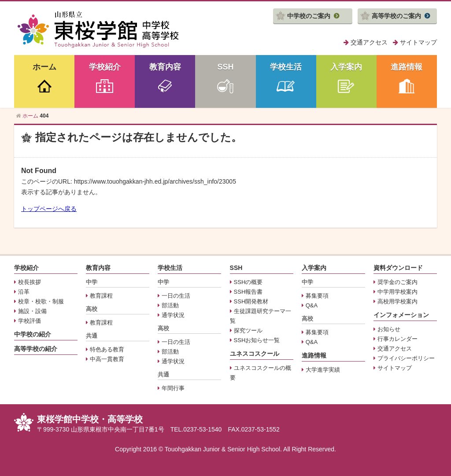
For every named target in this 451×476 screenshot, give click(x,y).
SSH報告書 (248, 292)
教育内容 (165, 67)
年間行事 (173, 388)
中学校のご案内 (309, 16)
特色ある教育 (107, 349)
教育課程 (101, 296)
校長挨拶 (30, 282)
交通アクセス (369, 42)
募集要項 (317, 296)
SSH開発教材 (251, 301)
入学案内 (346, 67)
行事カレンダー (397, 339)
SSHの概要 (248, 282)
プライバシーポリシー (406, 358)
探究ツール (248, 330)
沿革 (24, 292)
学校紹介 (105, 67)
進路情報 (407, 67)
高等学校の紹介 (36, 349)
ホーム (44, 67)
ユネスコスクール (255, 354)
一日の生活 (176, 296)
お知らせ (389, 329)
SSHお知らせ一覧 (257, 340)
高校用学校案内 (397, 301)
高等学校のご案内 (396, 16)
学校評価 (30, 321)
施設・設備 (32, 311)
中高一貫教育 (107, 359)
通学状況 (173, 315)
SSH (225, 67)
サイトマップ (418, 42)
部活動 (170, 305)
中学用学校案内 (397, 292)
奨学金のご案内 (397, 282)
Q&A (312, 305)
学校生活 (286, 67)
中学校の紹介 (33, 334)
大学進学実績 (323, 370)
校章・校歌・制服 (41, 301)
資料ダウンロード (398, 268)
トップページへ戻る (49, 209)
